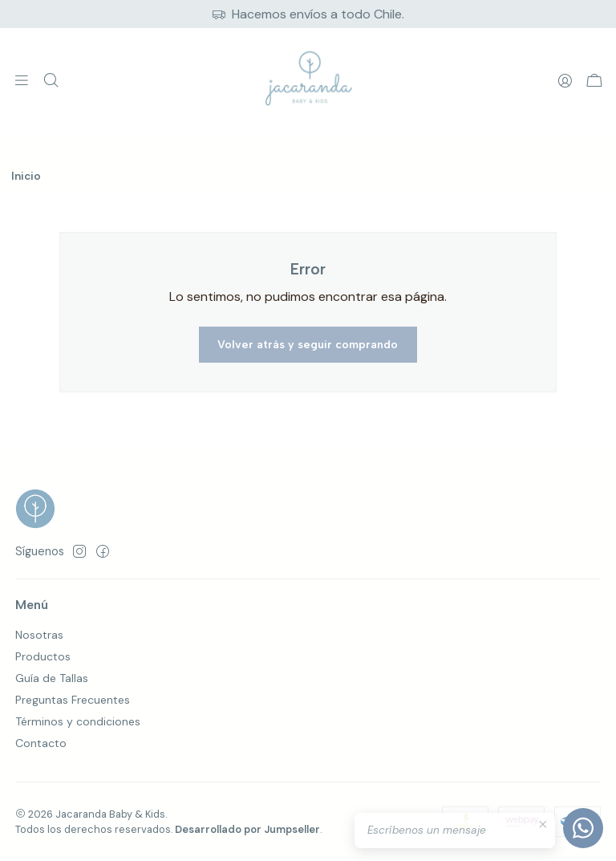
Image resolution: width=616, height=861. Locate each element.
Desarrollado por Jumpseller (247, 829)
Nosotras (39, 635)
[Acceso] (565, 81)
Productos (43, 656)
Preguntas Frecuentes (73, 700)
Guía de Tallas (52, 678)
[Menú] (22, 81)
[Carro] (594, 81)
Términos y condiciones (78, 721)
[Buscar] (51, 81)
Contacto (41, 743)
